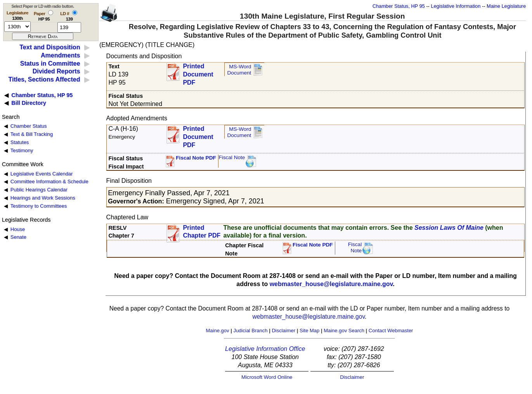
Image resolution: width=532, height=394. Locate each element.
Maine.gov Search (344, 331)
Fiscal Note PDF (196, 158)
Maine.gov (218, 331)
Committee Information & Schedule (49, 181)
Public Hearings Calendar (39, 190)
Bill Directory (29, 103)
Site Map (309, 331)
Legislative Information (456, 6)
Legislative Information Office (265, 349)
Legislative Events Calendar (42, 174)
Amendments (60, 55)
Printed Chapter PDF (202, 232)
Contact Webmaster (391, 331)
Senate (18, 237)
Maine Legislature (506, 6)
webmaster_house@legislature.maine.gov (331, 284)
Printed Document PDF (198, 72)
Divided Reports (56, 71)
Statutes (20, 142)
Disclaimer (283, 331)
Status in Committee (50, 63)
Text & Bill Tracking (32, 134)
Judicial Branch (250, 331)
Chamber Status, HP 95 (399, 6)
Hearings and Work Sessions (43, 198)
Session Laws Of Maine (449, 228)
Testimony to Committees (39, 206)
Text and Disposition (50, 47)
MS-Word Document (239, 70)
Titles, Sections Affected (44, 79)
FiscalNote (355, 247)
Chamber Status (29, 126)
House (18, 229)
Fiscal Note (232, 157)
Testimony (22, 150)
